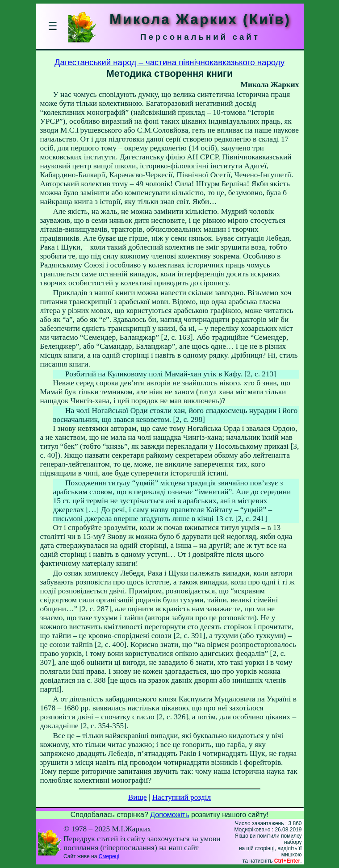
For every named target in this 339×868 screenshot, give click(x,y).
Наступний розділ (182, 797)
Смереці (109, 856)
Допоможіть (169, 815)
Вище (138, 797)
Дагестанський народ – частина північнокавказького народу (169, 62)
